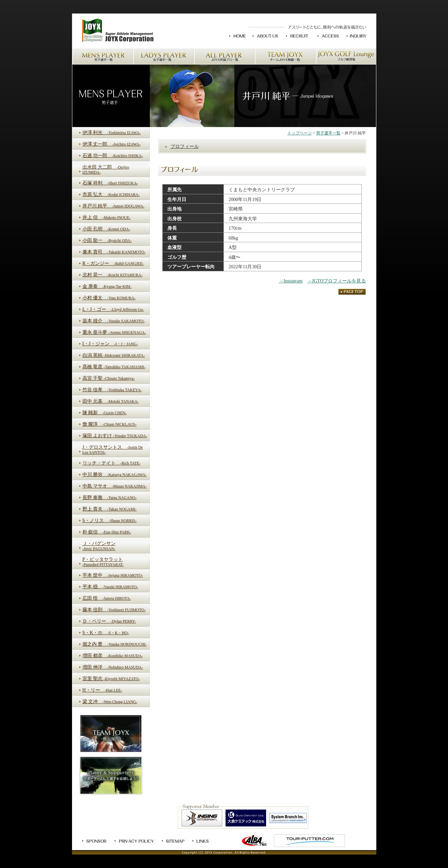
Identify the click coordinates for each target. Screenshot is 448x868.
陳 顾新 (105, 413)
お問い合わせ (357, 36)
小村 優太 (109, 298)
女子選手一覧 (164, 56)
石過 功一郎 (113, 156)
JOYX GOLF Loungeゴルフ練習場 (346, 56)
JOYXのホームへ (117, 31)
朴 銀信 (107, 532)
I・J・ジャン (110, 344)
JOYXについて (266, 36)
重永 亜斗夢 (114, 332)
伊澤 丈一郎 (112, 144)
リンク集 (201, 841)
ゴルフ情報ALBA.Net (254, 841)
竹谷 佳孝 (112, 390)
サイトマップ (174, 841)
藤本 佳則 (114, 610)
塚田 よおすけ (115, 436)
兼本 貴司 (114, 252)
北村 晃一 (113, 275)
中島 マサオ (115, 486)
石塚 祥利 (110, 183)
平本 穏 (110, 587)
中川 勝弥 (115, 475)
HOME (238, 36)
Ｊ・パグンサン (99, 546)
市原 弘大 (111, 194)
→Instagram (291, 281)
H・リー (102, 690)
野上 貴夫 (110, 509)
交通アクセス (328, 36)
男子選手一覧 (103, 56)
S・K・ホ (106, 633)
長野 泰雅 (110, 498)
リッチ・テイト (112, 463)
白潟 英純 (114, 355)
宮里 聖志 (111, 679)
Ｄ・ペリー (109, 621)
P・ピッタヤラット (103, 562)
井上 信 (107, 217)
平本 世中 (113, 575)
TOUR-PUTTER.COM (309, 841)
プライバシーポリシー (135, 841)
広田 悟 (107, 598)
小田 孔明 (106, 229)
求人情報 (298, 36)
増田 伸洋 (113, 667)
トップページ (300, 133)
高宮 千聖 (109, 378)
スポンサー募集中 (95, 841)
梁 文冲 (110, 702)
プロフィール (185, 146)
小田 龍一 (107, 240)
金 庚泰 (107, 286)
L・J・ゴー (113, 309)
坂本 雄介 (114, 321)
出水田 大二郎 (106, 170)
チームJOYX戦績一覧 (285, 56)
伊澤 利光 (112, 133)
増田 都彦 (113, 656)
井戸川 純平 (113, 206)
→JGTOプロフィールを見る (337, 281)
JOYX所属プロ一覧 (225, 56)
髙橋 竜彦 (114, 367)
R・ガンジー (113, 263)
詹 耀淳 (110, 424)
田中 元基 (111, 401)
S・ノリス (110, 520)
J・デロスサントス (113, 450)
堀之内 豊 (115, 644)
